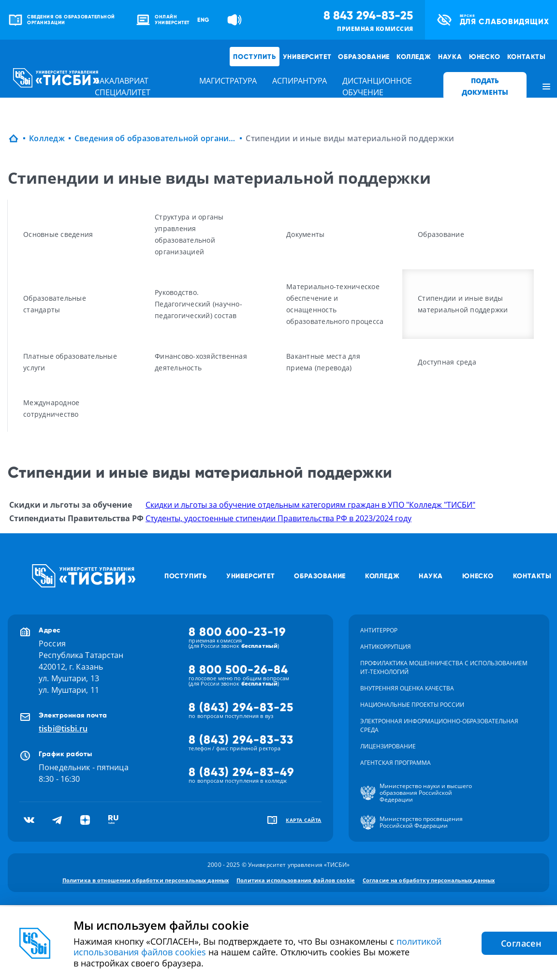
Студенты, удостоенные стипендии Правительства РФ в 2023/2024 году (278, 518)
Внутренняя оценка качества (407, 688)
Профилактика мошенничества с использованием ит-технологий (444, 667)
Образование (364, 57)
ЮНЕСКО (485, 57)
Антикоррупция (386, 647)
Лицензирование (388, 746)
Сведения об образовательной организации (155, 138)
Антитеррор (379, 630)
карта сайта (304, 820)
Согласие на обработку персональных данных (429, 880)
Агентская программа (396, 763)
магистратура (228, 81)
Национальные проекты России (412, 705)
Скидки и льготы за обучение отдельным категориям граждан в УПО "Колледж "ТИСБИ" (310, 505)
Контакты (527, 57)
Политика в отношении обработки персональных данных (146, 880)
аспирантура (300, 81)
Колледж (414, 57)
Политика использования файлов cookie (296, 880)
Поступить (254, 57)
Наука (450, 57)
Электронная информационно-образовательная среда (439, 725)
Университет (307, 57)
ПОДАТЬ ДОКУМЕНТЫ (485, 86)
